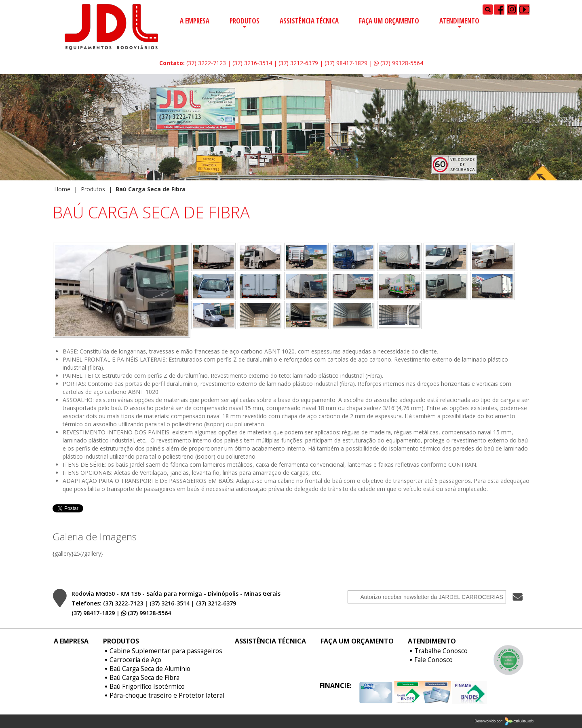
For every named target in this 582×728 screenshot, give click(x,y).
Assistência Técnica (309, 21)
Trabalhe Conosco (441, 651)
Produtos (245, 21)
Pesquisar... (483, 4)
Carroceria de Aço (135, 660)
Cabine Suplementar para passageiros (166, 651)
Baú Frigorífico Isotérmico (147, 687)
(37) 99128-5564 (399, 63)
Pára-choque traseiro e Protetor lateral (167, 696)
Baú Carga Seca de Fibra (144, 678)
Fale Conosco (433, 660)
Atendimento (459, 21)
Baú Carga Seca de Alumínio (150, 669)
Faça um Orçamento (389, 21)
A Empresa (195, 21)
